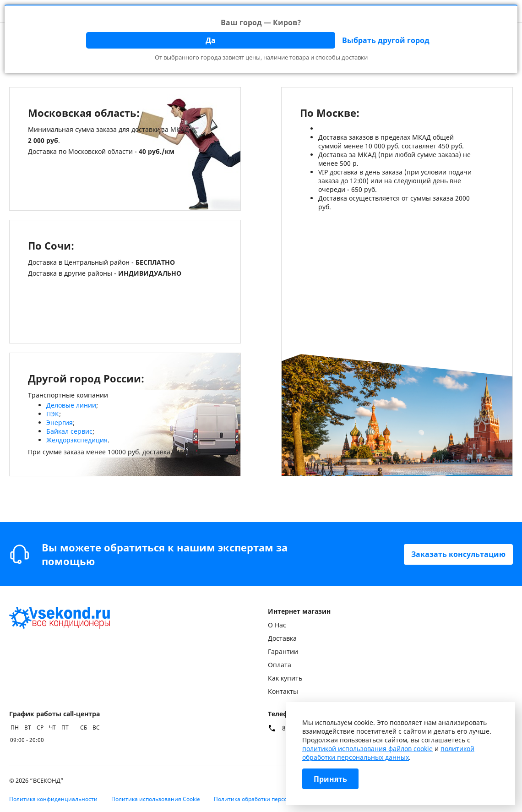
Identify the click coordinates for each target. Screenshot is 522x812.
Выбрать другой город (386, 40)
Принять (330, 779)
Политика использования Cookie (156, 799)
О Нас (277, 625)
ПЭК (53, 414)
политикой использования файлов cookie (367, 749)
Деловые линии (71, 405)
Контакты (283, 691)
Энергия (60, 422)
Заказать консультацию (458, 554)
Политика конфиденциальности (53, 799)
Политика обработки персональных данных (273, 799)
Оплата (280, 665)
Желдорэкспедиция (77, 440)
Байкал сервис (69, 431)
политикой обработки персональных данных (388, 753)
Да (211, 40)
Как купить (285, 678)
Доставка (282, 638)
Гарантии (283, 651)
